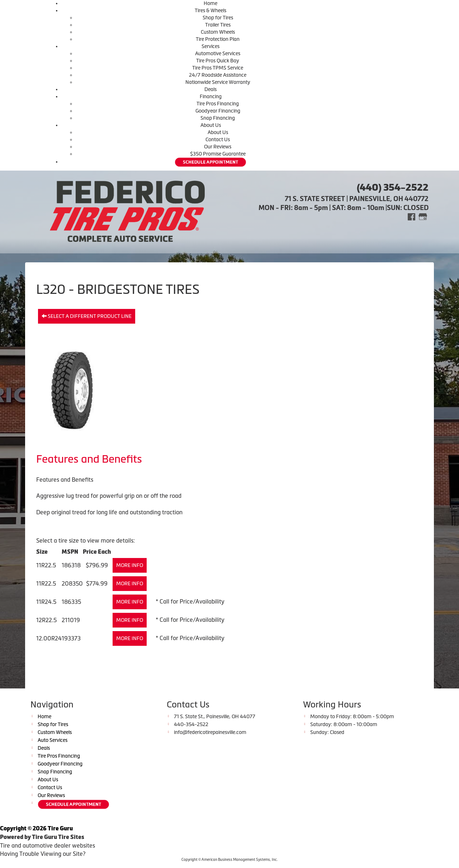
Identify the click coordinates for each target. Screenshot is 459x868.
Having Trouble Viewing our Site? (43, 854)
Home (210, 3)
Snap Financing (218, 118)
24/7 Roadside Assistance (218, 75)
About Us (211, 125)
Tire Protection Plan (218, 39)
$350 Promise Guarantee (218, 154)
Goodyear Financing (218, 111)
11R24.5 (46, 602)
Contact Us (218, 139)
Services (210, 46)
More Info (130, 565)
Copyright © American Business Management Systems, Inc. (229, 860)
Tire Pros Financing (218, 104)
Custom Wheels (218, 32)
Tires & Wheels (210, 10)
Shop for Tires (218, 18)
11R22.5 (46, 565)
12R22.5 (46, 620)
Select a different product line (87, 316)
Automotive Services (218, 53)
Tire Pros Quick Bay (218, 61)
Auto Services (53, 740)
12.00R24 (49, 638)
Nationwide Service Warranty (218, 82)
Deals (210, 89)
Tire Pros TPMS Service (218, 68)
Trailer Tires (218, 25)
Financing (211, 96)
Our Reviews (218, 147)
